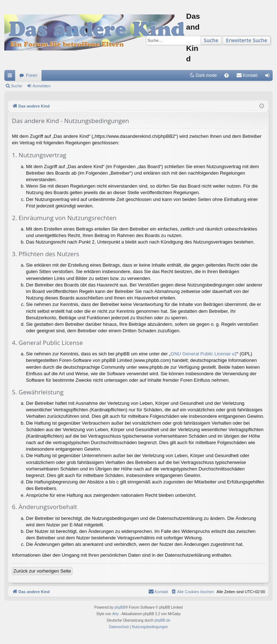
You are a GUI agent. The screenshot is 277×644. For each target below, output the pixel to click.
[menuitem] (227, 75)
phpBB (120, 607)
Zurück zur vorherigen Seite (42, 571)
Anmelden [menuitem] (269, 77)
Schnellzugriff (11, 77)
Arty (115, 614)
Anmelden (41, 86)
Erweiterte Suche (247, 40)
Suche (211, 40)
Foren (32, 75)
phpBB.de (162, 620)
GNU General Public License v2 (204, 354)
